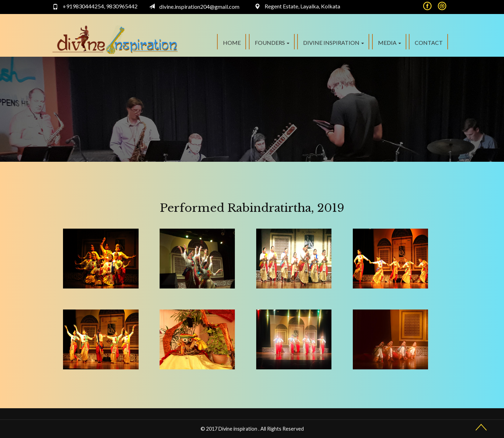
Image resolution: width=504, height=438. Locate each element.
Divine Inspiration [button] (334, 43)
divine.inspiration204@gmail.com (199, 6)
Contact (429, 43)
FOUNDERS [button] (272, 43)
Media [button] (390, 43)
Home (232, 43)
